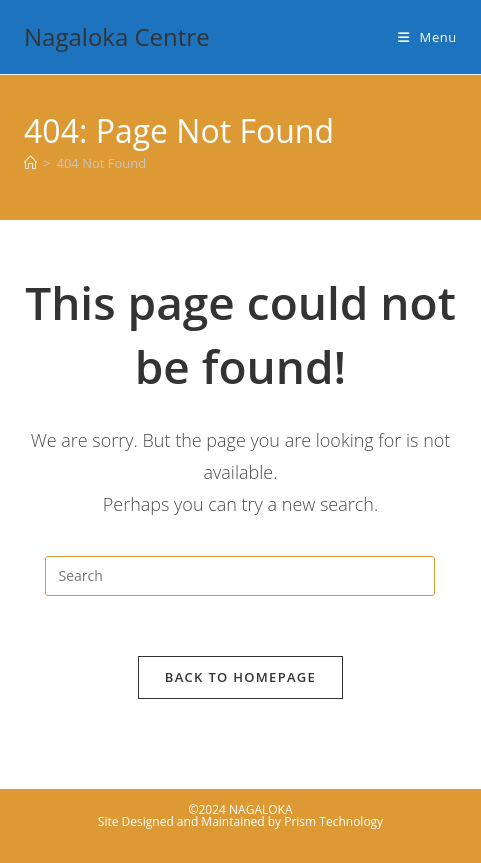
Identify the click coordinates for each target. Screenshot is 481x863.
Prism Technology (333, 821)
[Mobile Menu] (427, 37)
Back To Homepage (240, 677)
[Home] (30, 163)
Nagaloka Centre (117, 36)
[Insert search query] (240, 576)
